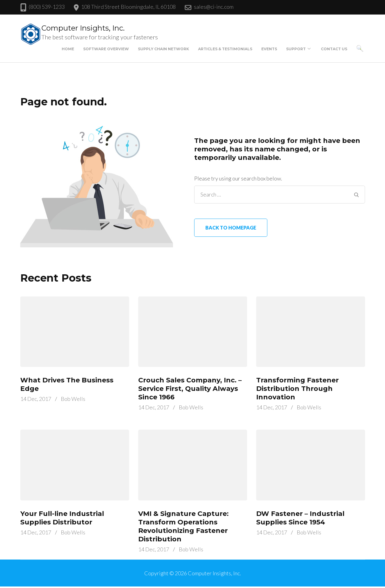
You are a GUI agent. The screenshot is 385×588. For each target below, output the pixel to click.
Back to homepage (231, 228)
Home (68, 49)
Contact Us (334, 49)
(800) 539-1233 (47, 7)
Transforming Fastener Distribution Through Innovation (297, 389)
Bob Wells (73, 399)
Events (269, 49)
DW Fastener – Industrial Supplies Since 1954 (300, 518)
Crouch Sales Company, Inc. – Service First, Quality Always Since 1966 (190, 389)
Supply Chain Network (163, 49)
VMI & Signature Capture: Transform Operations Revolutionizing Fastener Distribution (183, 526)
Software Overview (106, 49)
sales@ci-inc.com (214, 7)
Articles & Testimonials (225, 49)
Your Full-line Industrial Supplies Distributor (62, 518)
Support (296, 49)
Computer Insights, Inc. (83, 28)
